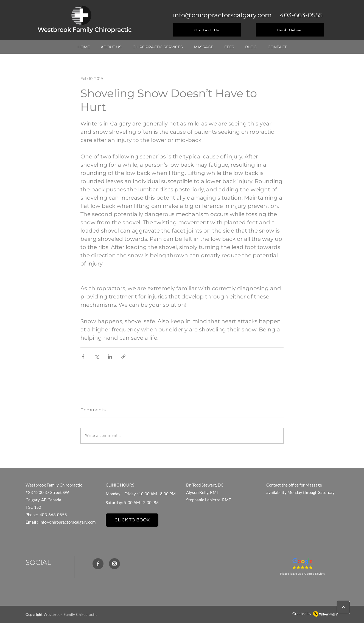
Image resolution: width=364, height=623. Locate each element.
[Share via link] (123, 357)
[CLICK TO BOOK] (132, 520)
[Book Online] (290, 30)
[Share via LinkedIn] (110, 357)
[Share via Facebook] (83, 357)
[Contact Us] (207, 30)
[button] (158, 47)
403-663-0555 (301, 15)
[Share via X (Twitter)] (96, 357)
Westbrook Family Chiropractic (70, 614)
